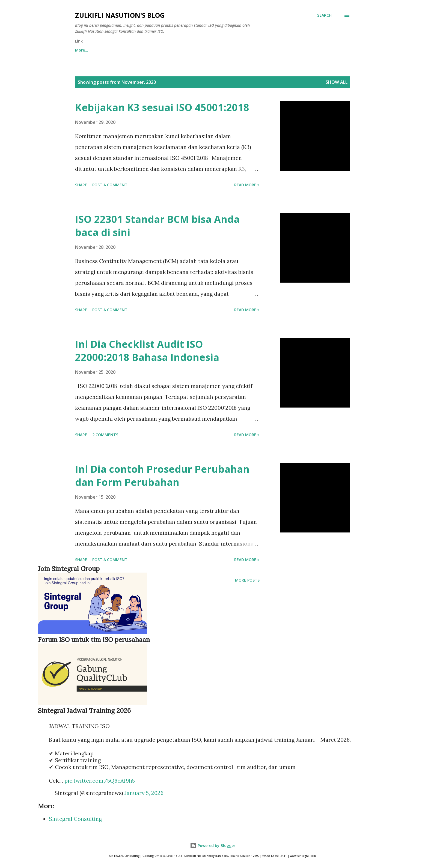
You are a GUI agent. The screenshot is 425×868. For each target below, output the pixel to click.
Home (81, 50)
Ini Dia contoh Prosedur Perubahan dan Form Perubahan (162, 476)
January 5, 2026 (144, 793)
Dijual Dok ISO (215, 50)
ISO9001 (252, 50)
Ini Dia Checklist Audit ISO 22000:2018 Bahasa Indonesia (147, 351)
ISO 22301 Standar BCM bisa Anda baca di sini (157, 226)
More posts (247, 580)
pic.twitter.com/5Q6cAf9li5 (100, 781)
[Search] (324, 15)
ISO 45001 (285, 50)
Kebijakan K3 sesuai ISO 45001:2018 (162, 107)
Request (145, 50)
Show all (337, 82)
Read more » (247, 185)
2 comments (105, 435)
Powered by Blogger (213, 845)
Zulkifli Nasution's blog (120, 15)
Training (177, 50)
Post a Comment (110, 185)
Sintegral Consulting (75, 819)
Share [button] (81, 185)
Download (112, 50)
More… (317, 50)
